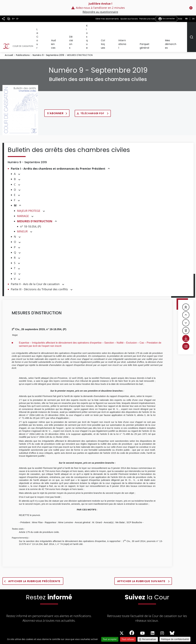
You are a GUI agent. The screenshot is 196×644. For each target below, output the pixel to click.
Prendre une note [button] (147, 19)
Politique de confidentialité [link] (175, 639)
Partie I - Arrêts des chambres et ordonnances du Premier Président (58, 150)
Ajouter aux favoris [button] (129, 19)
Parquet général (157, 27)
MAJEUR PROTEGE (29, 192)
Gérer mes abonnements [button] (107, 19)
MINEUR (22, 213)
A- (18, 19)
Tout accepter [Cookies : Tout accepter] (110, 639)
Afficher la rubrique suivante (142, 562)
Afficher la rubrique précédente (34, 562)
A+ (13, 19)
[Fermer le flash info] (191, 8)
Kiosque (111, 27)
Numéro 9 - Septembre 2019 (48, 36)
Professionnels (92, 630)
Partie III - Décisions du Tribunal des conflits (39, 271)
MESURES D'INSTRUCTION (35, 203)
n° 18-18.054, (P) (30, 208)
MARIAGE (23, 197)
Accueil (9, 36)
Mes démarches (177, 27)
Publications (23, 36)
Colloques (123, 27)
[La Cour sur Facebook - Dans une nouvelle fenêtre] (132, 614)
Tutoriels (119, 630)
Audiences (85, 27)
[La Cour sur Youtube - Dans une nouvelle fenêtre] (142, 615)
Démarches (58, 630)
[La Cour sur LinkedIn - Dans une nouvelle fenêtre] (153, 615)
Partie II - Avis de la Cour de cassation (35, 265)
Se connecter (166, 19)
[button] (109, 150)
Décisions (99, 27)
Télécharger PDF (93, 95)
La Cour (72, 27)
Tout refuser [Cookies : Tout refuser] (128, 639)
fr (186, 19)
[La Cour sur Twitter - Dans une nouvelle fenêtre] (122, 615)
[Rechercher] (192, 28)
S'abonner (55, 95)
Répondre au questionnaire (100, 12)
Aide (180, 19)
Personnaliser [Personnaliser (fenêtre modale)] (149, 639)
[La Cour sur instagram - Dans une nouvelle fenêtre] (162, 615)
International (139, 27)
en (193, 19)
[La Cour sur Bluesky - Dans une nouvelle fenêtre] (172, 615)
